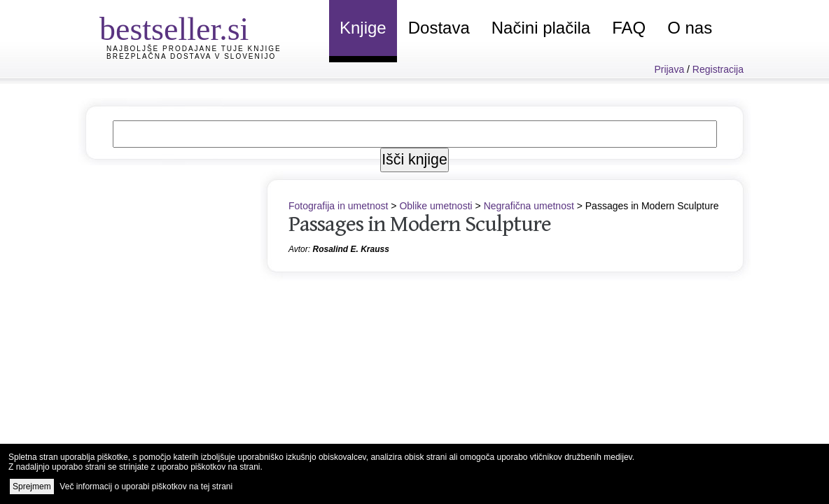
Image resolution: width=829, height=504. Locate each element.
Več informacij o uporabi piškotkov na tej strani (146, 486)
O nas (690, 28)
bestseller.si (174, 29)
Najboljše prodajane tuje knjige (194, 49)
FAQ (629, 28)
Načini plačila (541, 28)
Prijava (669, 69)
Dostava (439, 28)
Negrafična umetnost (529, 206)
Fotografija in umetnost (338, 206)
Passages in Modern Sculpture (420, 224)
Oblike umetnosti (436, 206)
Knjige (363, 28)
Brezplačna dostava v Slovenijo (191, 56)
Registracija (718, 69)
